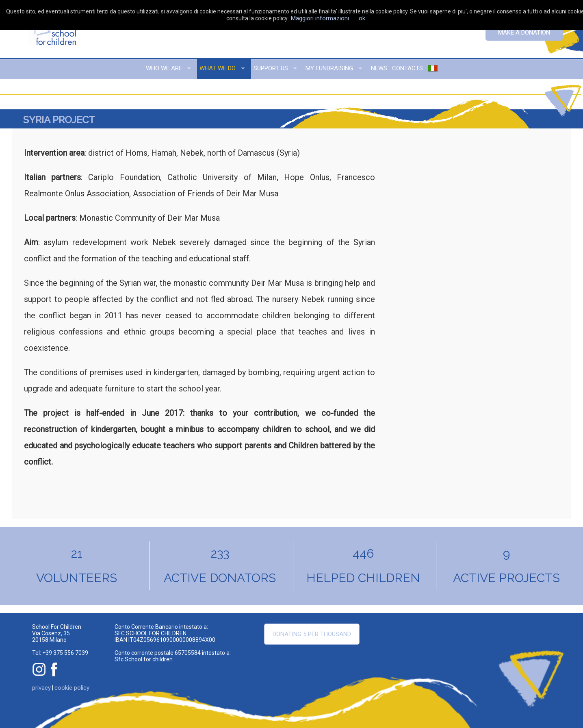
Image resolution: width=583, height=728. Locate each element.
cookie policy (72, 688)
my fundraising (329, 68)
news (379, 68)
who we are (164, 68)
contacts (407, 68)
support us (271, 68)
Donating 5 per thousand (312, 634)
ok (362, 18)
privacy (41, 688)
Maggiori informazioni (320, 18)
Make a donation (524, 33)
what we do (218, 68)
